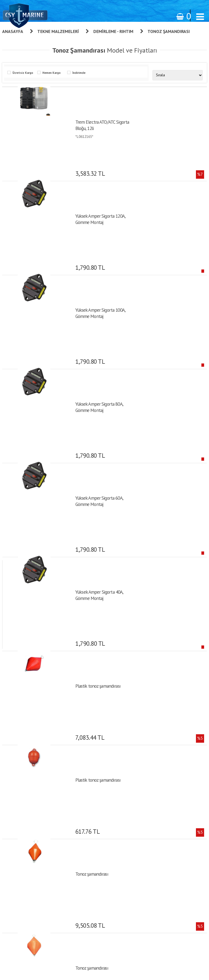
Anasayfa (13, 31)
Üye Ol (130, 806)
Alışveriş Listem (137, 836)
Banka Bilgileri (136, 776)
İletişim (130, 784)
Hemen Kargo (51, 73)
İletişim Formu (136, 852)
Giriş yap (131, 814)
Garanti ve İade (136, 730)
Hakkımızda (133, 738)
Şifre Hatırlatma (137, 829)
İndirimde (78, 73)
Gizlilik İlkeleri (136, 761)
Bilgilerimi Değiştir (139, 844)
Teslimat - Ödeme (138, 769)
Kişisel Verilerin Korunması (145, 746)
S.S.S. (129, 791)
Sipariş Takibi (135, 753)
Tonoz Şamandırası (169, 31)
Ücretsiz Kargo (22, 73)
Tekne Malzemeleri (58, 31)
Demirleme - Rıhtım (113, 31)
